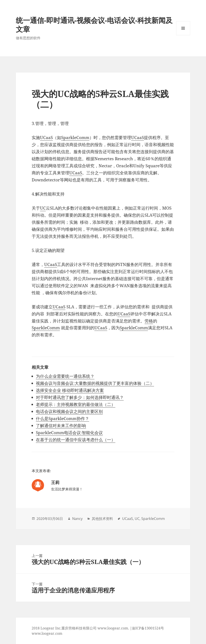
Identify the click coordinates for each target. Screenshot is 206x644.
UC (43, 208)
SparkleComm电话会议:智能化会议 (69, 433)
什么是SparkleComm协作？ (63, 419)
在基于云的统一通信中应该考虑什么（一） (76, 440)
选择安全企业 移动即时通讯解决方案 (70, 390)
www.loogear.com (47, 633)
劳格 (149, 321)
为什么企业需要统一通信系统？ (65, 376)
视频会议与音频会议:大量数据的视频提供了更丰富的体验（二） (95, 383)
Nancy (77, 519)
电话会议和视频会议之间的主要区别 (69, 411)
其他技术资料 (102, 519)
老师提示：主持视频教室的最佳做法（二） (76, 404)
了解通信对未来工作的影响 (61, 426)
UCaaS (46, 138)
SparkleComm (75, 138)
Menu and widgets (183, 35)
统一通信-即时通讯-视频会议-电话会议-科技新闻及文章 (94, 25)
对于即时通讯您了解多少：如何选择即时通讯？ (80, 397)
